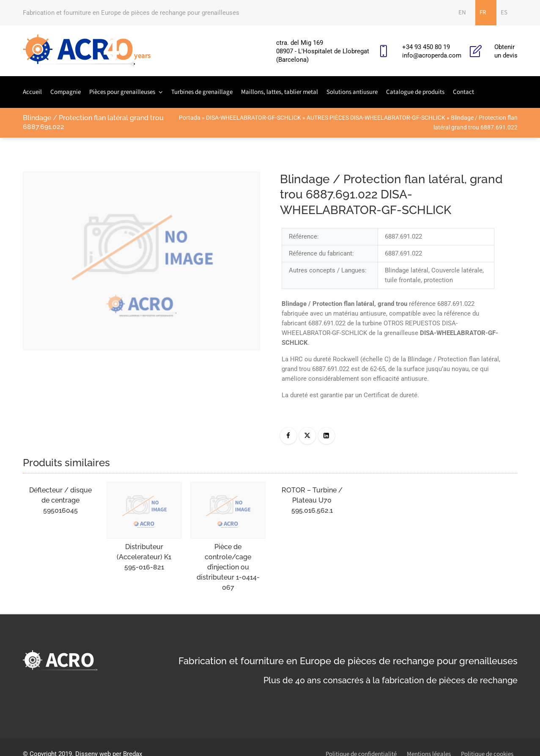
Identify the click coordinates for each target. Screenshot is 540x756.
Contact (463, 92)
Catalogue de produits (415, 92)
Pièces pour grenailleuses (122, 92)
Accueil (32, 92)
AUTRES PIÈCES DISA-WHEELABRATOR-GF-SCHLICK (376, 118)
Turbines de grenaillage (202, 92)
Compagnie (66, 92)
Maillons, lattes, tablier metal (280, 92)
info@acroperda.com (432, 55)
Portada (190, 118)
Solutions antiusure (352, 92)
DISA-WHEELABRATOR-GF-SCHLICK (254, 118)
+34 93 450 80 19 (426, 47)
